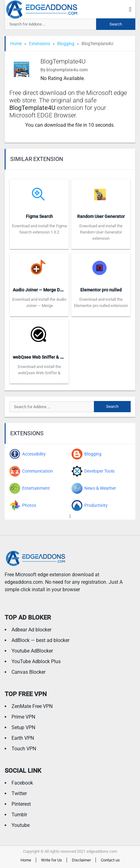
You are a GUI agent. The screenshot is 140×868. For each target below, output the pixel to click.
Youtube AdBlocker (32, 651)
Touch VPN (24, 749)
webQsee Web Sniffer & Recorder (45, 357)
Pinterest (21, 804)
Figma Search (39, 216)
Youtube (21, 825)
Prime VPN (23, 717)
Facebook (22, 783)
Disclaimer (81, 860)
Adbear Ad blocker (31, 630)
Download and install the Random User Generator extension (101, 232)
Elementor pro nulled (101, 290)
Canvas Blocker (28, 672)
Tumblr (19, 815)
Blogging (66, 44)
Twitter (19, 793)
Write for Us (51, 860)
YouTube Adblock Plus (36, 661)
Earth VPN (23, 738)
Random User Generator (101, 216)
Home (16, 44)
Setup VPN (23, 727)
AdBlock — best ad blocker (40, 640)
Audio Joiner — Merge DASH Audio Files (52, 290)
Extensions (40, 44)
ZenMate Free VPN (32, 706)
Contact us (110, 860)
